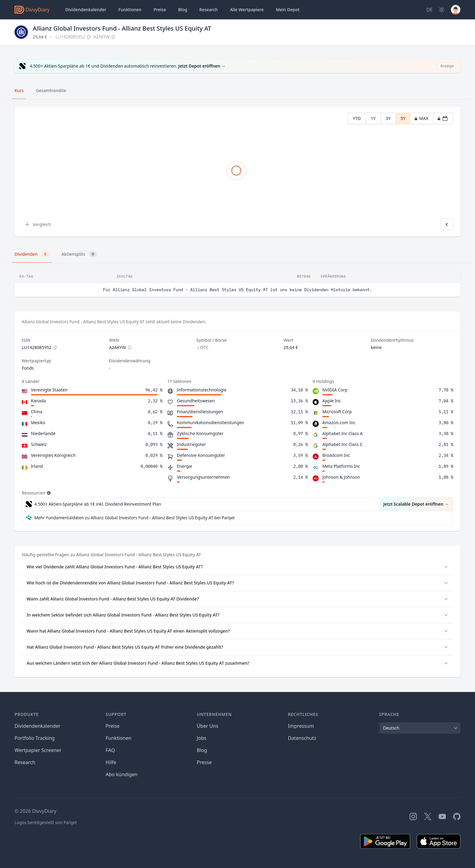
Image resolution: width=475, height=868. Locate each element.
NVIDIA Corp (335, 390)
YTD (357, 118)
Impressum (301, 726)
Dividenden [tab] (32, 254)
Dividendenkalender (86, 10)
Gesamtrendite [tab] (51, 90)
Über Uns (208, 726)
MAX (421, 118)
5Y (403, 118)
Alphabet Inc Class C (342, 444)
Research (25, 762)
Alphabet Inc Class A (342, 433)
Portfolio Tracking (35, 738)
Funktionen (130, 10)
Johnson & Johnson (341, 477)
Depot (288, 10)
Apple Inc (332, 401)
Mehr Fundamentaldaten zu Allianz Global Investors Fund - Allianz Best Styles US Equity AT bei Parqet (135, 518)
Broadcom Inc (336, 455)
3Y (388, 118)
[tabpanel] (237, 172)
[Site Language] (429, 10)
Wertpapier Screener (38, 750)
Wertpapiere (247, 10)
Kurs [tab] (19, 90)
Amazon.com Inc (339, 422)
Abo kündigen (122, 774)
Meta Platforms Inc (341, 466)
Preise (160, 10)
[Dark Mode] (442, 10)
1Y (373, 118)
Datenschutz (302, 738)
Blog (202, 750)
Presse (204, 762)
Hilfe (111, 762)
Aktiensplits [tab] (79, 254)
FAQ (110, 750)
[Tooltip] (48, 493)
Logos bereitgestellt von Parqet (46, 822)
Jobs (202, 738)
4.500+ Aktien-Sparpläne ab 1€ (98, 504)
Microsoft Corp (337, 412)
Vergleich (38, 224)
